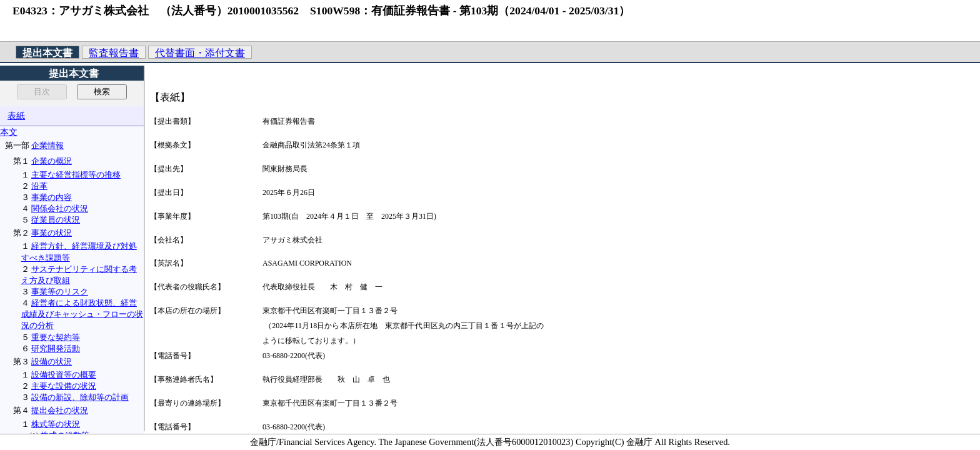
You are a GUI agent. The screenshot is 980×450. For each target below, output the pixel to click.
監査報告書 (114, 53)
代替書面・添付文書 (200, 53)
